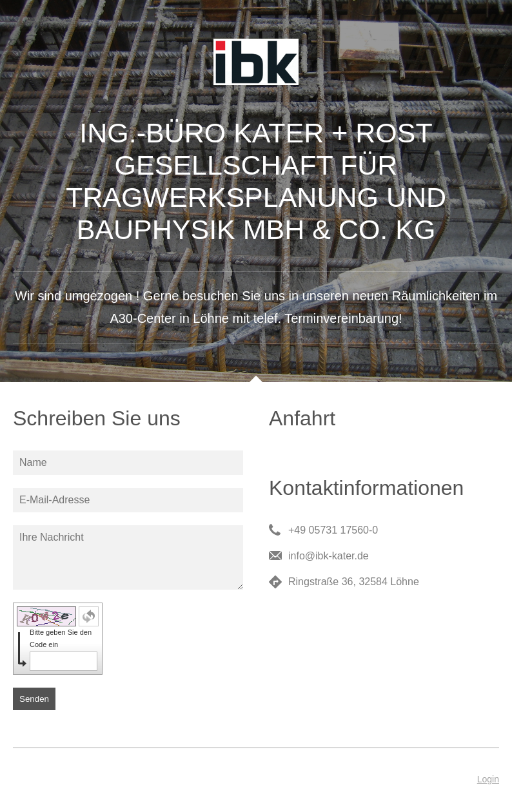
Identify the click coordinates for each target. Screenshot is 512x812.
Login (488, 779)
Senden (34, 699)
